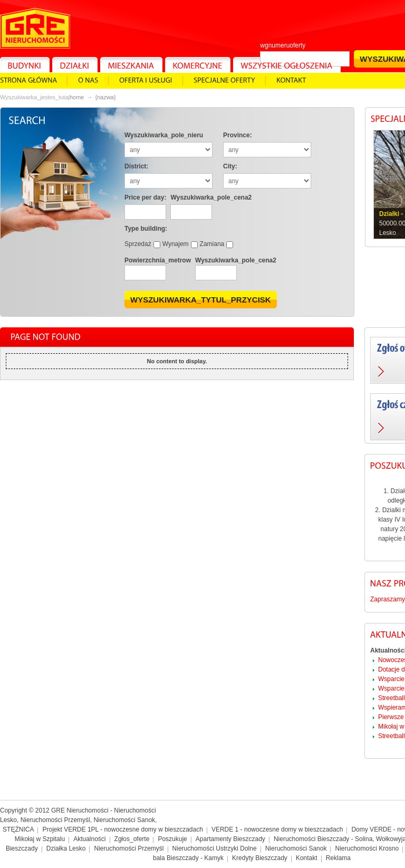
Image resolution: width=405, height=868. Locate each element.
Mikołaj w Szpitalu (40, 839)
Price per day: (145, 197)
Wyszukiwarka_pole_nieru (164, 135)
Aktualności (89, 839)
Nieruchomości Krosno (367, 848)
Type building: (146, 229)
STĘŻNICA (18, 829)
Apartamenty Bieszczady (230, 839)
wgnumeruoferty (283, 45)
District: (136, 166)
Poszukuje (172, 839)
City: (230, 166)
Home (77, 97)
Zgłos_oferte (132, 839)
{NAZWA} (105, 97)
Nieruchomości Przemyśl (129, 848)
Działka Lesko (66, 848)
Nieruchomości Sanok (296, 848)
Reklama (338, 858)
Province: (238, 135)
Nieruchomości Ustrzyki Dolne (215, 848)
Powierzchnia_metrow (158, 260)
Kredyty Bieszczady (260, 858)
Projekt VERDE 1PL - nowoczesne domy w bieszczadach (123, 829)
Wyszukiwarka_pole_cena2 (211, 197)
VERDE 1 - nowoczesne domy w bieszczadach (277, 829)
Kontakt (307, 858)
